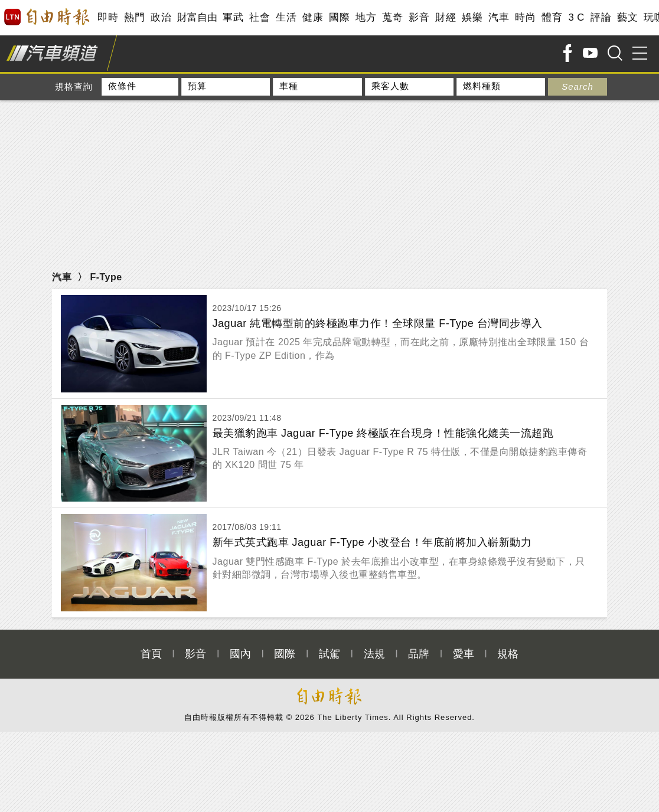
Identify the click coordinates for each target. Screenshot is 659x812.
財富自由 (197, 17)
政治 (161, 17)
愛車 (464, 641)
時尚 (525, 17)
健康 (313, 17)
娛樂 (472, 17)
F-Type (106, 277)
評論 (601, 17)
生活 (286, 17)
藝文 (627, 17)
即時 (108, 17)
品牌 (419, 641)
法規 (374, 641)
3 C (576, 17)
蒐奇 (392, 17)
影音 (419, 17)
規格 (508, 641)
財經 (446, 17)
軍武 (233, 17)
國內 (240, 641)
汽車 (499, 17)
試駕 (329, 641)
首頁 (151, 641)
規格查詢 (74, 87)
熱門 (134, 17)
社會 (260, 17)
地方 (366, 17)
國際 (339, 17)
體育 (552, 17)
